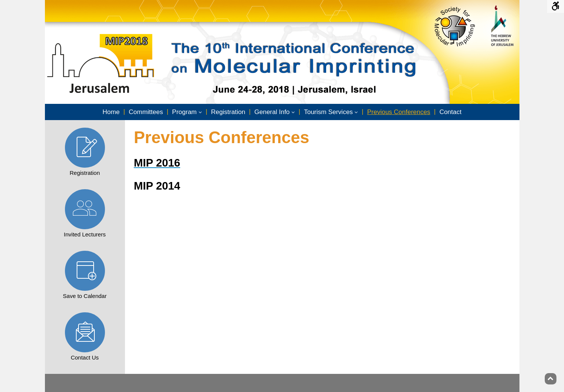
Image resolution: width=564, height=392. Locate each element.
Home (111, 112)
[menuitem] (111, 112)
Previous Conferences (398, 112)
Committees (146, 112)
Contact (451, 112)
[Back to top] (551, 379)
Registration (228, 112)
